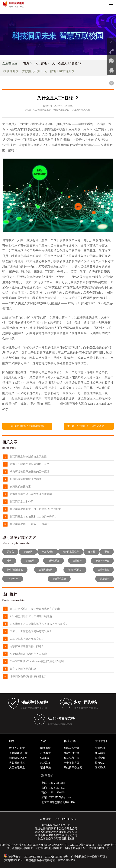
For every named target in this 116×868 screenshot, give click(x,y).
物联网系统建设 (61, 110)
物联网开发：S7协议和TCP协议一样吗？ (33, 517)
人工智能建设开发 (42, 110)
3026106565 (67, 819)
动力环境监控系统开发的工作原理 (30, 472)
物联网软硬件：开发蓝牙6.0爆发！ (30, 524)
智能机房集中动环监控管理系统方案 (31, 494)
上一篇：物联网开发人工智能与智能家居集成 (29, 426)
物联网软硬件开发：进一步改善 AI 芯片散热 (36, 509)
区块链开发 (67, 71)
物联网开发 (11, 71)
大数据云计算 (31, 71)
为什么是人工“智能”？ (67, 63)
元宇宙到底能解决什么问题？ (27, 646)
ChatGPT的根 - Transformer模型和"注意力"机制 (37, 661)
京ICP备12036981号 (56, 857)
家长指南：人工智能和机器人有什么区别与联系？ (39, 624)
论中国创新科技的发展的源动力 (28, 676)
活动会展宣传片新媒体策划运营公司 (56, 835)
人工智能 (41, 63)
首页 (26, 63)
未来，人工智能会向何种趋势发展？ (31, 631)
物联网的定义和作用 (22, 502)
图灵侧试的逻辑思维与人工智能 (28, 654)
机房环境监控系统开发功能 (26, 479)
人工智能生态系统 (81, 110)
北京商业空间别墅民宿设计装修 (56, 839)
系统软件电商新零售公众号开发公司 (56, 829)
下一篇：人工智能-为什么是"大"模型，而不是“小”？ (91, 426)
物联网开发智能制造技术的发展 (28, 457)
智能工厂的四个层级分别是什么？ (30, 464)
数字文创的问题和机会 (23, 669)
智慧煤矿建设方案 (20, 487)
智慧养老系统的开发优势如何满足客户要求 (35, 609)
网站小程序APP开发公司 (56, 825)
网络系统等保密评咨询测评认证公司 (56, 832)
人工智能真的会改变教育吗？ (27, 639)
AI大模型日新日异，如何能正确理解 (31, 616)
